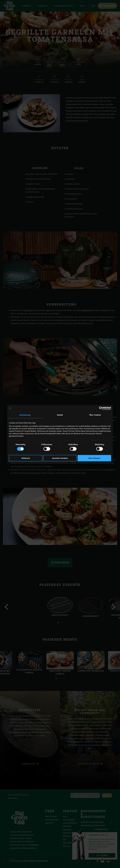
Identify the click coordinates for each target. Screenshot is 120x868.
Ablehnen (26, 458)
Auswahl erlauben (60, 458)
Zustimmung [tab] (25, 415)
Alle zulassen (94, 458)
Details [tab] (60, 415)
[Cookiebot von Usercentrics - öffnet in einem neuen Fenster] (101, 408)
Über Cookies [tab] (95, 415)
